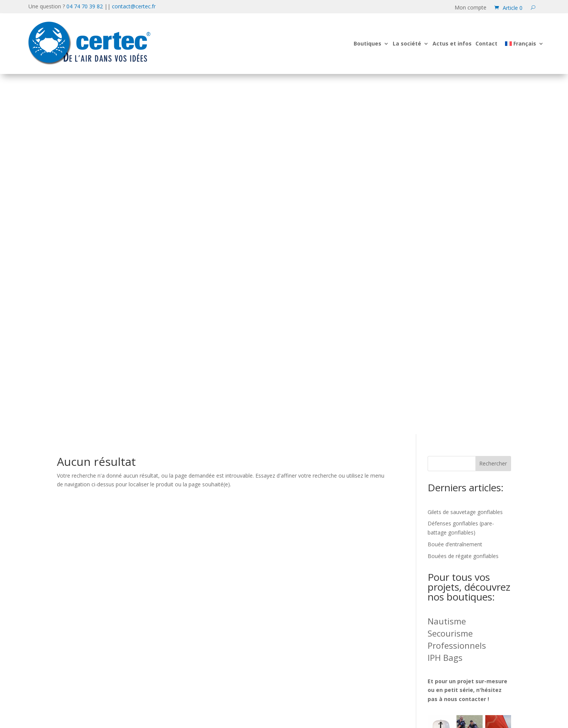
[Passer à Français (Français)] (312, 703)
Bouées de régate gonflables (463, 196)
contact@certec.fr (134, 6)
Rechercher (493, 104)
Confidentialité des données (461, 564)
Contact (486, 43)
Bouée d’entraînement (455, 184)
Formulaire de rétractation (460, 598)
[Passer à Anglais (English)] (266, 703)
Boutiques (367, 43)
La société (407, 43)
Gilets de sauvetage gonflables (465, 152)
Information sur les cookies (461, 576)
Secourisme (450, 273)
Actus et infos (452, 43)
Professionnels (457, 285)
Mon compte (470, 8)
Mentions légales (444, 587)
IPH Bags (445, 297)
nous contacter (465, 339)
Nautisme (447, 261)
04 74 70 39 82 (85, 6)
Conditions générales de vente (465, 610)
